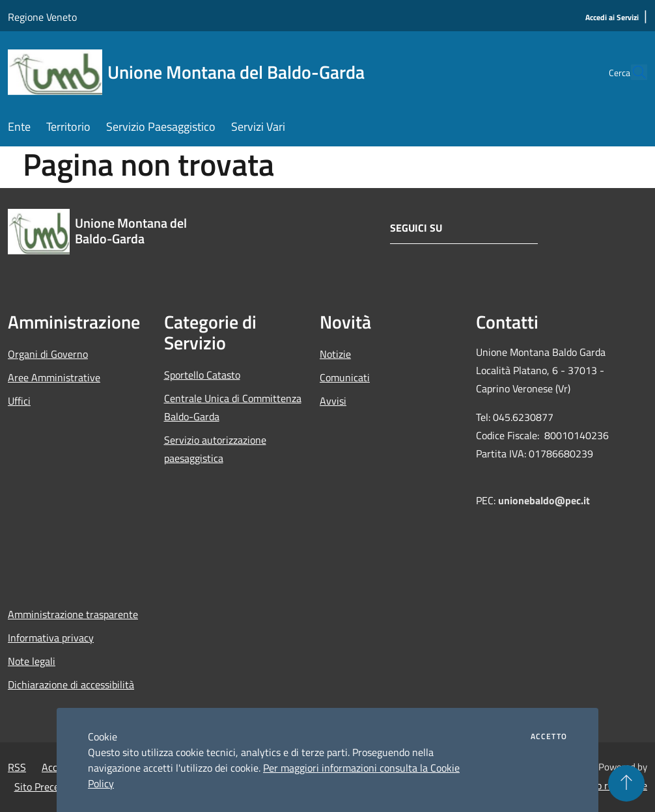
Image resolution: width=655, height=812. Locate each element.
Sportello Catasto (202, 375)
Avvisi (333, 401)
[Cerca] (632, 72)
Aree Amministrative (54, 377)
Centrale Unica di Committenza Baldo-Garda (233, 407)
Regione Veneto (42, 17)
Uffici (19, 401)
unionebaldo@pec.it (545, 500)
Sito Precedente (49, 787)
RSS (17, 767)
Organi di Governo (48, 354)
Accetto (549, 737)
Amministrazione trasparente (73, 614)
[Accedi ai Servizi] (612, 18)
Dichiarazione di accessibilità (71, 684)
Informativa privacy (51, 638)
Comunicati (345, 377)
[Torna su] (626, 783)
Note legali (32, 661)
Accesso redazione (607, 785)
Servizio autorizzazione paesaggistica (215, 449)
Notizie (335, 354)
